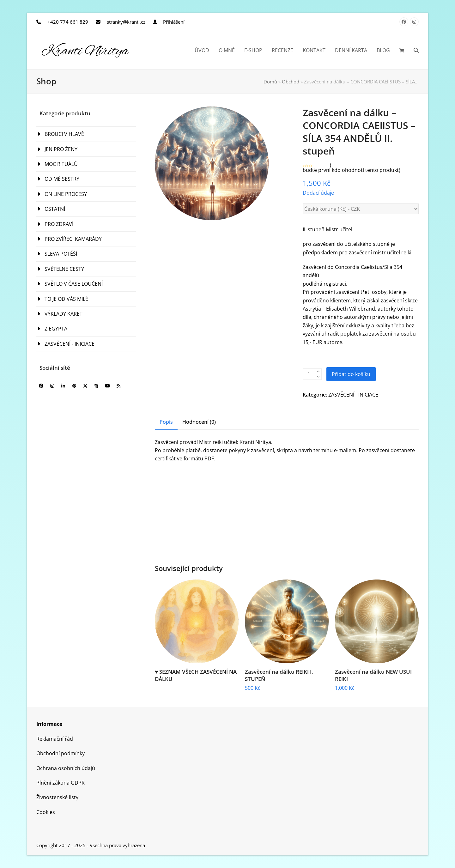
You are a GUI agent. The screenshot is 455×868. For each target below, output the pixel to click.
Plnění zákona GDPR (61, 783)
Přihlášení (174, 22)
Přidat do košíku (351, 374)
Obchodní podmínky (61, 753)
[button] (402, 50)
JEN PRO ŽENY (61, 149)
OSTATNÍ (55, 209)
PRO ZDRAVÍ (59, 224)
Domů (270, 82)
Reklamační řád (55, 739)
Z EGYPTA (56, 329)
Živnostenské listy (57, 797)
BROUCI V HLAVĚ (64, 134)
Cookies (46, 812)
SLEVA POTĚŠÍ (61, 254)
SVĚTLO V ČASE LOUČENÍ (74, 284)
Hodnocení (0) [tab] (199, 422)
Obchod (291, 82)
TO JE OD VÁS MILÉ (66, 299)
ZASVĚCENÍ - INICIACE (353, 395)
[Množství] (309, 374)
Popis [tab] (166, 422)
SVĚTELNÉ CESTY (64, 269)
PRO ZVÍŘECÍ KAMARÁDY (73, 239)
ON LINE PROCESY (66, 194)
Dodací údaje (318, 193)
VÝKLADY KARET (64, 314)
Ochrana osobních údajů (66, 768)
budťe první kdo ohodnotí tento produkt (351, 170)
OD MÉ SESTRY (62, 179)
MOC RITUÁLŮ (61, 164)
